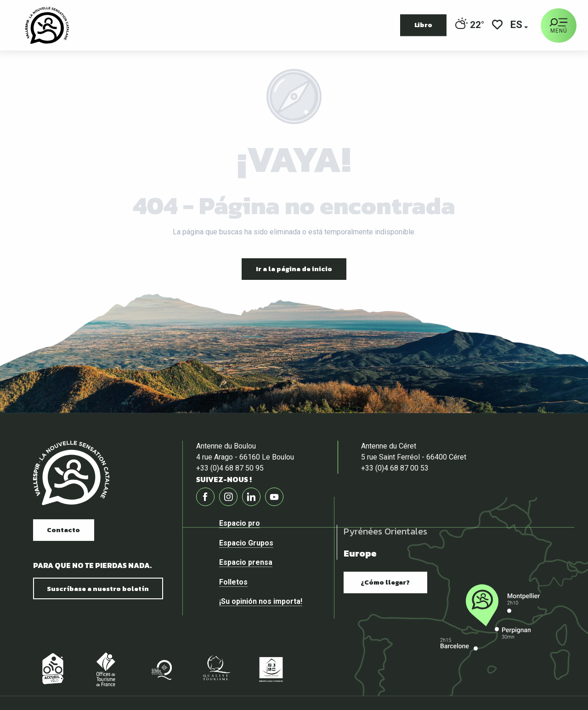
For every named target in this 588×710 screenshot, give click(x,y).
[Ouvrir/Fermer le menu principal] (559, 26)
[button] (517, 26)
